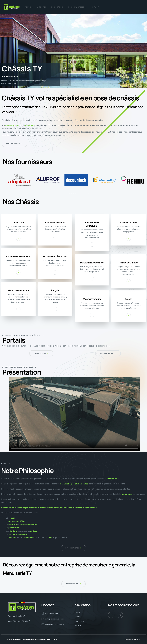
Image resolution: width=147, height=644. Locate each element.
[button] (15, 144)
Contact (95, 7)
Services (78, 617)
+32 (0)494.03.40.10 (53, 613)
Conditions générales (132, 640)
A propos (42, 7)
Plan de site (79, 621)
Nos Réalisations (77, 7)
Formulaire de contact (55, 624)
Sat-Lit (54, 640)
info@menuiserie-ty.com (55, 619)
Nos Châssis (57, 7)
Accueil (29, 7)
